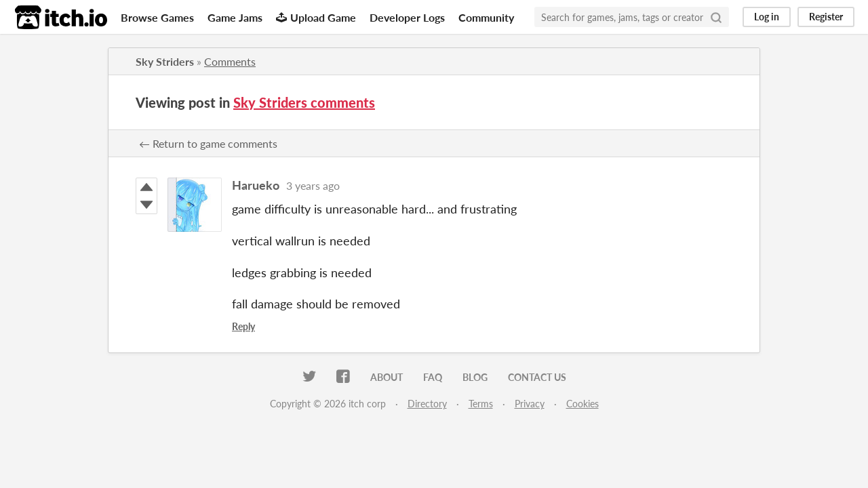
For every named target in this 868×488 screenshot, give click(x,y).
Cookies (583, 404)
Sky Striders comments (304, 102)
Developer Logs (407, 17)
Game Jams (235, 17)
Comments (230, 61)
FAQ (433, 377)
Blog (475, 377)
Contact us (537, 377)
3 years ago (313, 185)
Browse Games (157, 17)
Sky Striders (165, 61)
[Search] (716, 17)
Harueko (256, 185)
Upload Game (316, 17)
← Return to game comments (208, 143)
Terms (481, 404)
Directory (427, 404)
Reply (243, 326)
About (387, 377)
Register (826, 17)
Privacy (530, 404)
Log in (767, 17)
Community (486, 17)
